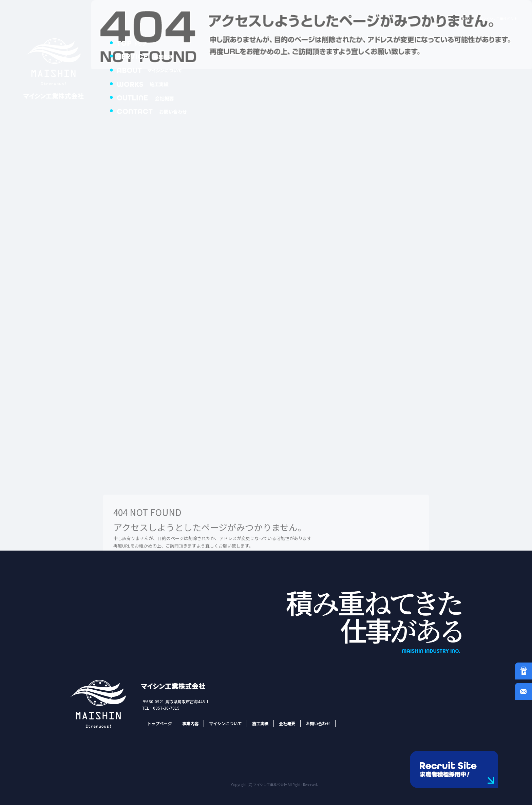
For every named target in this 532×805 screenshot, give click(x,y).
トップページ (153, 42)
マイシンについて (153, 70)
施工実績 (153, 83)
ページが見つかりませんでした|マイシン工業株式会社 (476, 18)
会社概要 (153, 97)
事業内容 (153, 56)
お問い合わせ (153, 110)
